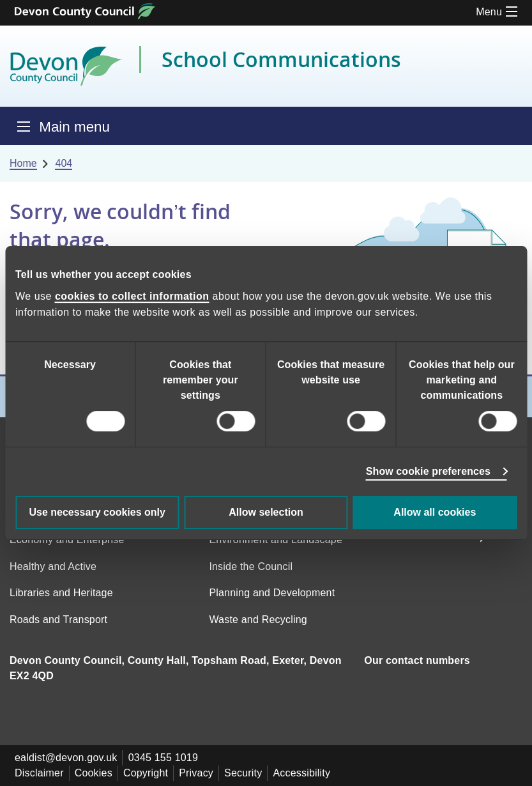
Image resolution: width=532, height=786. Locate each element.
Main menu (74, 127)
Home (23, 163)
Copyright (146, 773)
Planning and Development (272, 593)
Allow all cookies (435, 512)
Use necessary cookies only (97, 512)
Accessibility (301, 773)
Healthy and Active (53, 566)
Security (243, 773)
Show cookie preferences (428, 471)
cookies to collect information (132, 296)
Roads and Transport (58, 620)
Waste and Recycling (258, 620)
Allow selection (266, 512)
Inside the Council (251, 566)
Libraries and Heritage (61, 593)
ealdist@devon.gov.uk (66, 758)
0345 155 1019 (163, 758)
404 (64, 163)
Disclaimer (39, 773)
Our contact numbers (417, 660)
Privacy (196, 773)
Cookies (94, 773)
